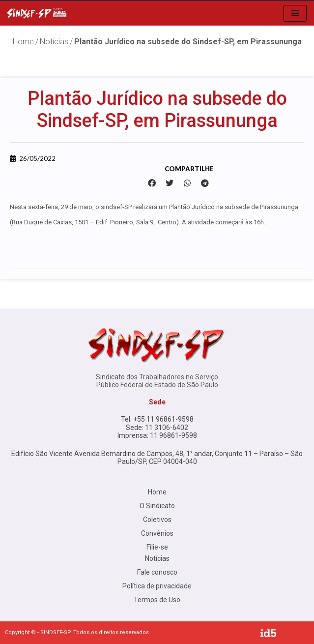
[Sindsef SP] (37, 13)
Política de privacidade (157, 586)
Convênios (157, 533)
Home (157, 492)
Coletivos (157, 520)
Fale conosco (157, 572)
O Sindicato (157, 506)
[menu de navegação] (295, 13)
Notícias (54, 42)
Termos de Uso (157, 600)
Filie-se (157, 547)
